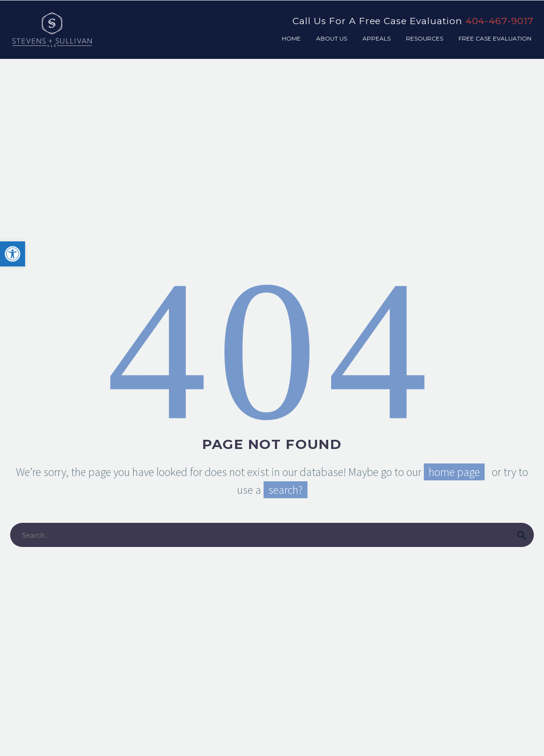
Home (291, 38)
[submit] (522, 535)
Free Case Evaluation (495, 38)
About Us (332, 38)
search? (286, 490)
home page (454, 472)
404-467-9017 (500, 21)
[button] (13, 254)
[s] (272, 535)
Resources (425, 38)
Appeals (377, 38)
